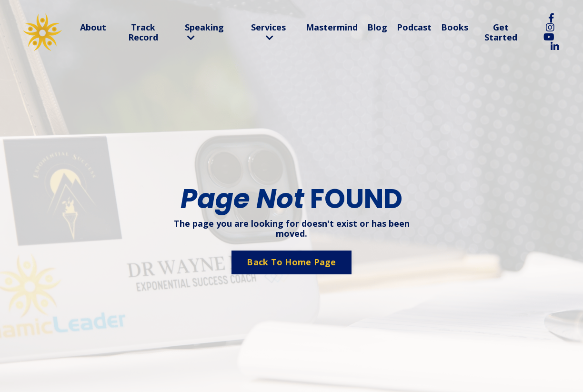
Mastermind (332, 28)
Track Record (143, 33)
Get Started (501, 33)
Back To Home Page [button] (291, 262)
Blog (377, 28)
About (93, 28)
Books (455, 28)
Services (268, 32)
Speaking (204, 32)
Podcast (414, 28)
